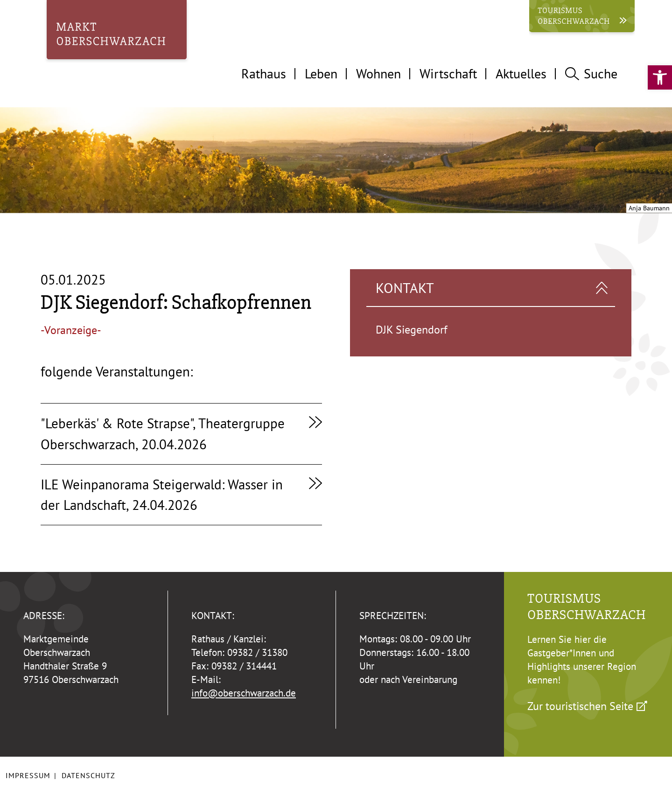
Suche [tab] (591, 73)
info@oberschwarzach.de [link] (244, 693)
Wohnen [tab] (378, 73)
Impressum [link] (28, 775)
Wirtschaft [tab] (448, 73)
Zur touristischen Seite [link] (580, 706)
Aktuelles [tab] (521, 73)
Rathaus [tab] (264, 73)
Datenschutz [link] (88, 775)
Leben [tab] (321, 73)
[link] (660, 77)
